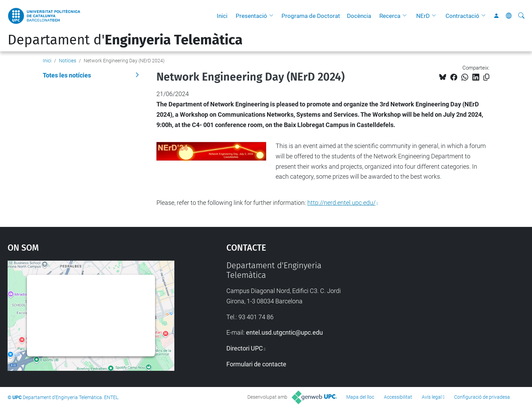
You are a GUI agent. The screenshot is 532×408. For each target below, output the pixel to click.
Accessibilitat (398, 397)
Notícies (68, 61)
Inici (222, 16)
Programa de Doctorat (311, 16)
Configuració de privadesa (482, 397)
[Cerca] (521, 16)
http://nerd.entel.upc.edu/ (341, 203)
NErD (423, 16)
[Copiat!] (486, 77)
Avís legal (432, 397)
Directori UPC (245, 348)
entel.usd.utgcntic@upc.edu (284, 332)
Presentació (251, 16)
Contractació (462, 16)
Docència (359, 16)
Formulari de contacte (256, 364)
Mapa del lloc (360, 397)
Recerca (390, 16)
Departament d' (125, 40)
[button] (273, 16)
